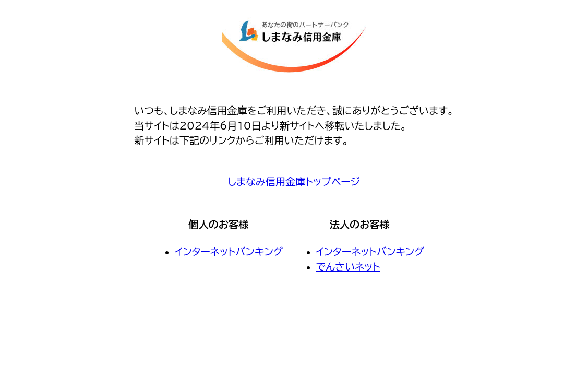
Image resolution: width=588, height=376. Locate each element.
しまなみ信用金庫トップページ (294, 181)
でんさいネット (348, 267)
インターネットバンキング (229, 251)
